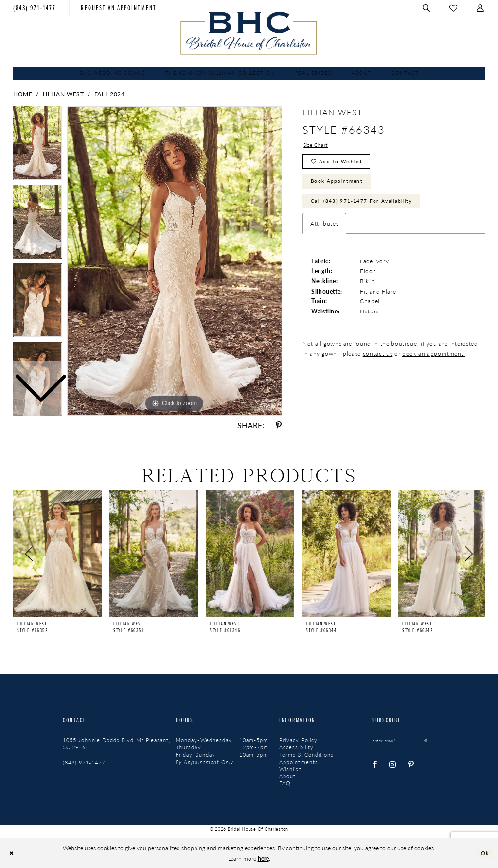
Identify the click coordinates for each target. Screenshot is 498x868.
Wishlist (290, 769)
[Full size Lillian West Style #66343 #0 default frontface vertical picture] (175, 261)
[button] (481, 9)
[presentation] (57, 554)
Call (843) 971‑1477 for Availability (370, 207)
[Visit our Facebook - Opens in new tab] (375, 765)
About (287, 776)
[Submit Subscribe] (429, 741)
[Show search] (427, 9)
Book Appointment (342, 185)
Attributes (325, 231)
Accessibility (296, 747)
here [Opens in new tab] (263, 858)
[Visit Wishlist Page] (454, 9)
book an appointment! (434, 361)
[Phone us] (35, 9)
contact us (378, 361)
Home (23, 94)
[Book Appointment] (119, 9)
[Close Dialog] (12, 853)
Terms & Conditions (306, 755)
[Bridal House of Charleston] (249, 33)
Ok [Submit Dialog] (485, 853)
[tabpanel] (175, 261)
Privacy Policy (298, 740)
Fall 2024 (110, 94)
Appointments (299, 762)
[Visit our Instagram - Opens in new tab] (392, 765)
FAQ (285, 783)
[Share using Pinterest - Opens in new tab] (278, 425)
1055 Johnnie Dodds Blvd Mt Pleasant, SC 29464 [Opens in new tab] (116, 744)
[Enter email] (403, 741)
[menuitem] (35, 9)
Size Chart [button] (318, 145)
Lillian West (63, 94)
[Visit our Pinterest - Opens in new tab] (411, 765)
